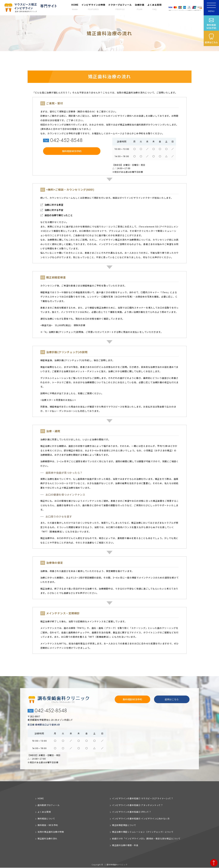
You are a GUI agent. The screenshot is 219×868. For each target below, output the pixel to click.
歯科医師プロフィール (48, 805)
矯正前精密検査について (124, 825)
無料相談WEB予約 (72, 151)
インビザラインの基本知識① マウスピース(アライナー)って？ (143, 798)
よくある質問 (154, 7)
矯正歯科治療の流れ (47, 839)
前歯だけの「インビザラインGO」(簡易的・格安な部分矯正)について (146, 839)
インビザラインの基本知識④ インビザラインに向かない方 (141, 819)
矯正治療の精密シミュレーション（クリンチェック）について (143, 832)
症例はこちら (172, 699)
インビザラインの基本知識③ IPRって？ (132, 812)
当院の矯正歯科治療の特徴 (51, 832)
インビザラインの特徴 (93, 7)
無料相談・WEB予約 (48, 825)
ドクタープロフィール (120, 7)
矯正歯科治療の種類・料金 (125, 845)
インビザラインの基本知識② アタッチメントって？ (138, 805)
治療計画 (140, 7)
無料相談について (46, 819)
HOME (75, 7)
